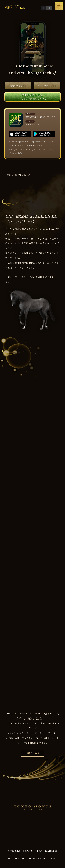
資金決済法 (27, 851)
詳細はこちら (32, 753)
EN (49, 8)
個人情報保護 (51, 851)
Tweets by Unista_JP (18, 175)
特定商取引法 (14, 851)
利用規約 (39, 851)
